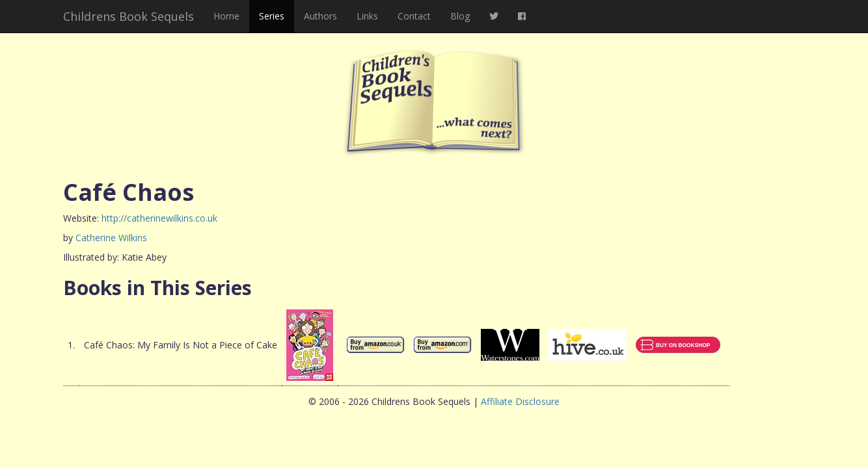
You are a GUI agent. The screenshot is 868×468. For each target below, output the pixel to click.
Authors (320, 16)
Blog (460, 16)
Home (226, 16)
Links (367, 16)
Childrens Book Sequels (129, 16)
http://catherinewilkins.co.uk (159, 218)
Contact (414, 16)
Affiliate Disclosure (520, 401)
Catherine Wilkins (111, 238)
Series (272, 16)
